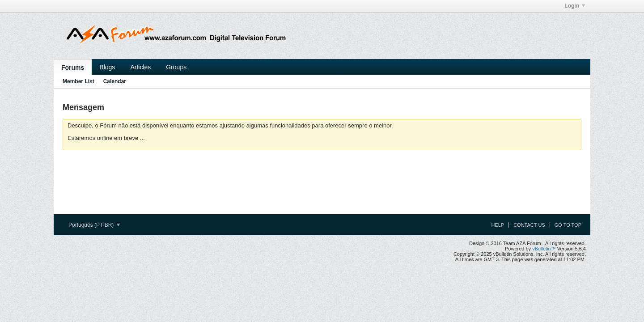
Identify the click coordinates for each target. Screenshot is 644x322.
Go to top (568, 225)
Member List (78, 81)
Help (498, 225)
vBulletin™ (544, 249)
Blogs (107, 67)
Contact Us (529, 225)
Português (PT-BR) (94, 225)
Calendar (115, 81)
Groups (176, 67)
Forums (73, 68)
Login (575, 6)
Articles (140, 67)
